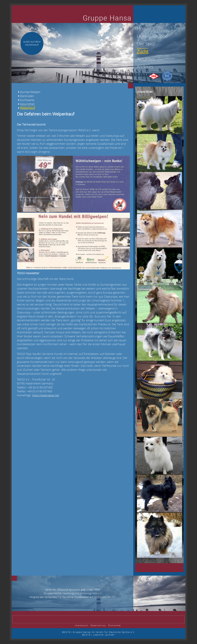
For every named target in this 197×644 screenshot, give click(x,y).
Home (143, 28)
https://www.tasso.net (46, 395)
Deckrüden (27, 96)
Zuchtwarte (27, 100)
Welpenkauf (27, 108)
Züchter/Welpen (30, 92)
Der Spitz (146, 44)
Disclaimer (115, 625)
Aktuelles (146, 59)
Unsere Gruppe (152, 36)
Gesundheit (27, 104)
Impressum (82, 625)
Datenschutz (98, 625)
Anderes (145, 67)
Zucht (143, 51)
